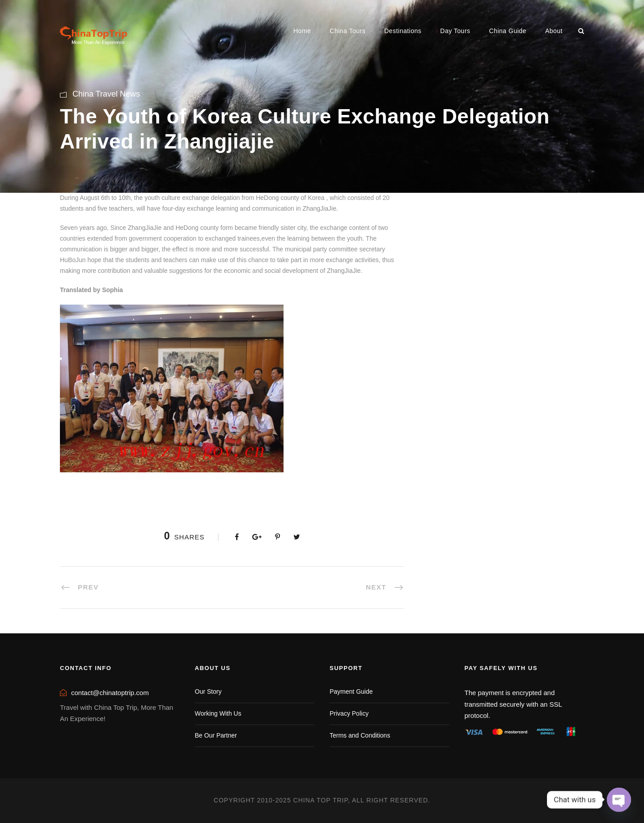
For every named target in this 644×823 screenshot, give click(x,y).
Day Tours (455, 31)
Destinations (403, 31)
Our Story (208, 691)
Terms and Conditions (360, 735)
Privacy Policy (349, 713)
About (554, 31)
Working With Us (218, 713)
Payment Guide (351, 691)
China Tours (347, 31)
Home (302, 31)
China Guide (508, 31)
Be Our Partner (216, 735)
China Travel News (106, 94)
